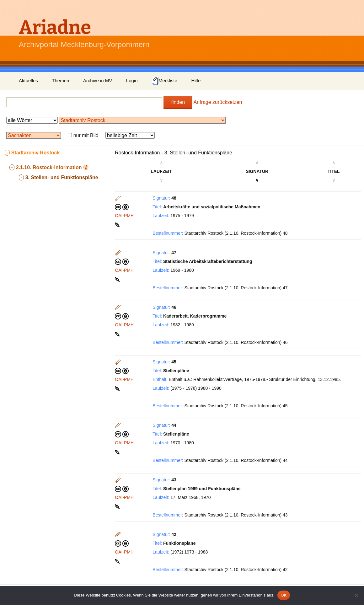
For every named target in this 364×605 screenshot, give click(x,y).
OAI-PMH (124, 216)
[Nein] (356, 595)
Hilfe (196, 80)
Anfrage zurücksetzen (218, 102)
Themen (60, 80)
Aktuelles (28, 80)
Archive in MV (98, 80)
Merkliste (164, 81)
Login (132, 80)
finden (178, 102)
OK (284, 595)
